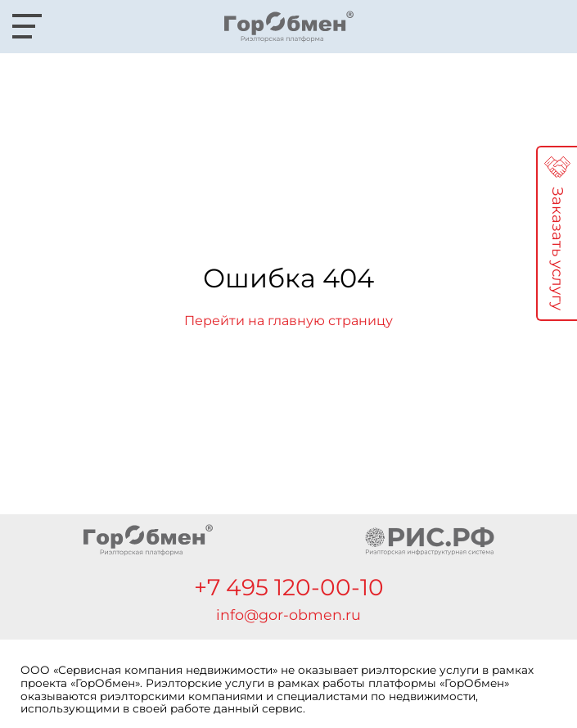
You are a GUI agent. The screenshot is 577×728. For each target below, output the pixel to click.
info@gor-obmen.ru (288, 615)
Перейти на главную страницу (288, 321)
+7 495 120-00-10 (289, 587)
